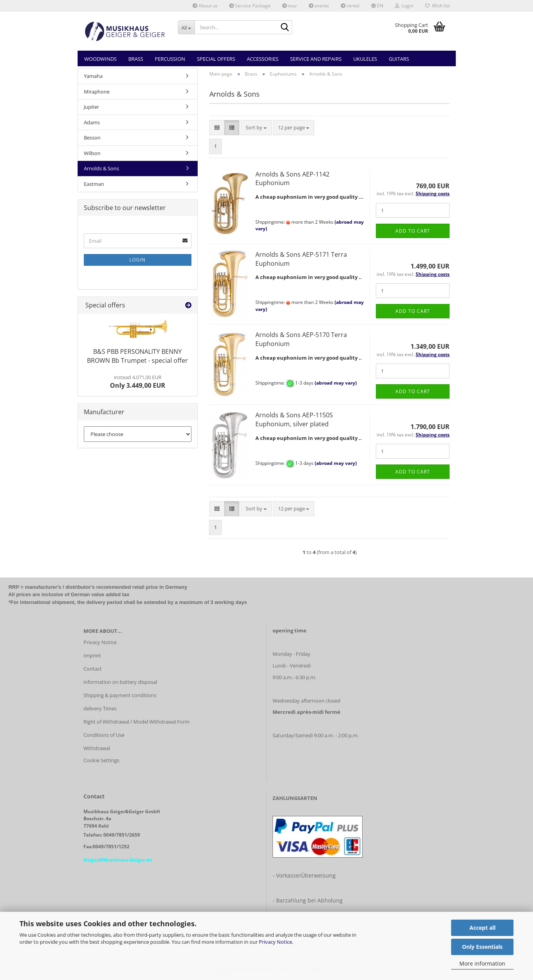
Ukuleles (365, 59)
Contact (93, 669)
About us (205, 6)
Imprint (92, 655)
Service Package (250, 6)
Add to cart (413, 231)
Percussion (170, 59)
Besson (92, 138)
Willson (92, 153)
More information (482, 963)
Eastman (94, 184)
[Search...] (186, 27)
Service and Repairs (316, 59)
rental (350, 6)
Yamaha (93, 76)
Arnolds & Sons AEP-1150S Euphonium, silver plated (294, 419)
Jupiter (91, 107)
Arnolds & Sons (101, 168)
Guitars (399, 59)
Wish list (437, 6)
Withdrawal (97, 748)
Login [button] (404, 6)
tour (290, 6)
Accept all (483, 928)
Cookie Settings (101, 760)
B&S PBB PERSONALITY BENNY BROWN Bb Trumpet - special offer (137, 356)
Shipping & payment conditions (120, 695)
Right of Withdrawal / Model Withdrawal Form (136, 722)
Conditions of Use (104, 735)
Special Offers (216, 59)
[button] (377, 6)
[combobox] (256, 128)
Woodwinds (100, 59)
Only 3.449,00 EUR (138, 382)
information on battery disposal (120, 682)
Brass (136, 59)
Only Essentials (482, 947)
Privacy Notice (275, 942)
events (319, 6)
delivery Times (100, 708)
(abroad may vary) (336, 383)
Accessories (263, 59)
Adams (92, 122)
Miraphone (97, 92)
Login (137, 260)
